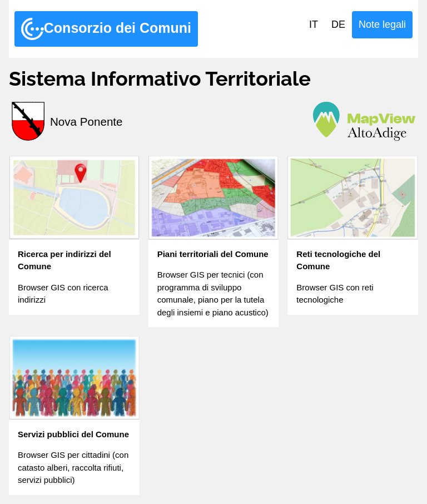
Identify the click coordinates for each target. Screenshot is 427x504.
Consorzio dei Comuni (106, 29)
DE (338, 24)
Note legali (382, 24)
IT (314, 24)
